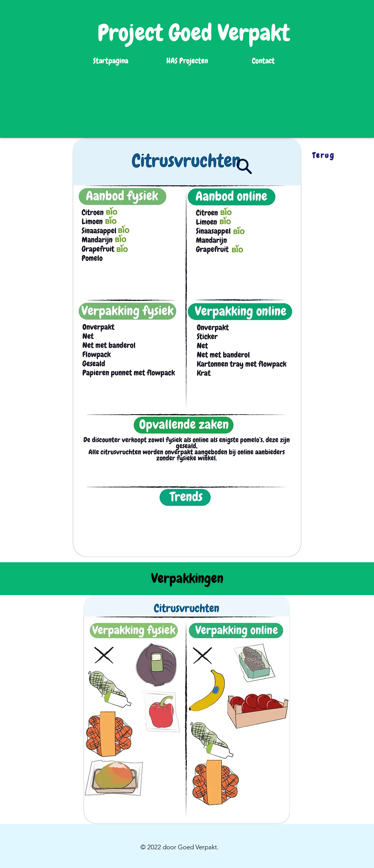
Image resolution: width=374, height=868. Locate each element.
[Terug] (323, 155)
